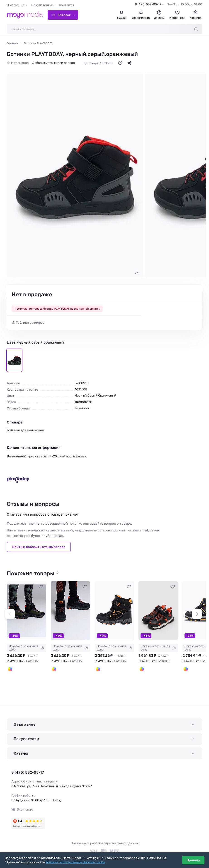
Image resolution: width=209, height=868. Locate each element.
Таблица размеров (30, 323)
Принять (193, 860)
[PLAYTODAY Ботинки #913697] (27, 611)
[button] (10, 614)
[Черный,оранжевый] (54, 669)
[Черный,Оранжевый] (142, 669)
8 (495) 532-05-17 (148, 4)
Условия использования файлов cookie (75, 862)
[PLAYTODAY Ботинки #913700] (114, 611)
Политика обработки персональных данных (105, 843)
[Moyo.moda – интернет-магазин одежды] (25, 15)
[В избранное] (120, 63)
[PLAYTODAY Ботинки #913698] (70, 611)
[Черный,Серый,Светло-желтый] (186, 669)
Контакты (66, 5)
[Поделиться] (129, 63)
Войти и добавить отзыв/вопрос (39, 547)
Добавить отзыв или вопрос (53, 63)
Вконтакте (22, 809)
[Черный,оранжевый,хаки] (10, 669)
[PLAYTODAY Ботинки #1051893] (158, 611)
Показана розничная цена (27, 648)
